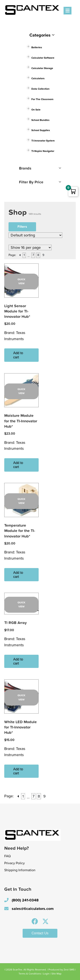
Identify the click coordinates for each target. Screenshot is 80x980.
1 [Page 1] (24, 255)
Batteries (37, 47)
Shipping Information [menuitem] (20, 870)
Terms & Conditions (30, 974)
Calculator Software (43, 58)
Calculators (38, 78)
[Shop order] (35, 235)
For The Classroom (42, 99)
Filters (22, 227)
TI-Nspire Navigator (43, 151)
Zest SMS (69, 970)
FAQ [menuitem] (7, 856)
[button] (35, 921)
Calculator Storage (42, 68)
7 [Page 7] (33, 255)
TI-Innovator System (43, 141)
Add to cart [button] (18, 355)
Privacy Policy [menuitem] (15, 863)
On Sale (36, 110)
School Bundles (40, 120)
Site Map (56, 974)
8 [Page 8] (38, 255)
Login (46, 974)
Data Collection (40, 89)
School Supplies (41, 130)
